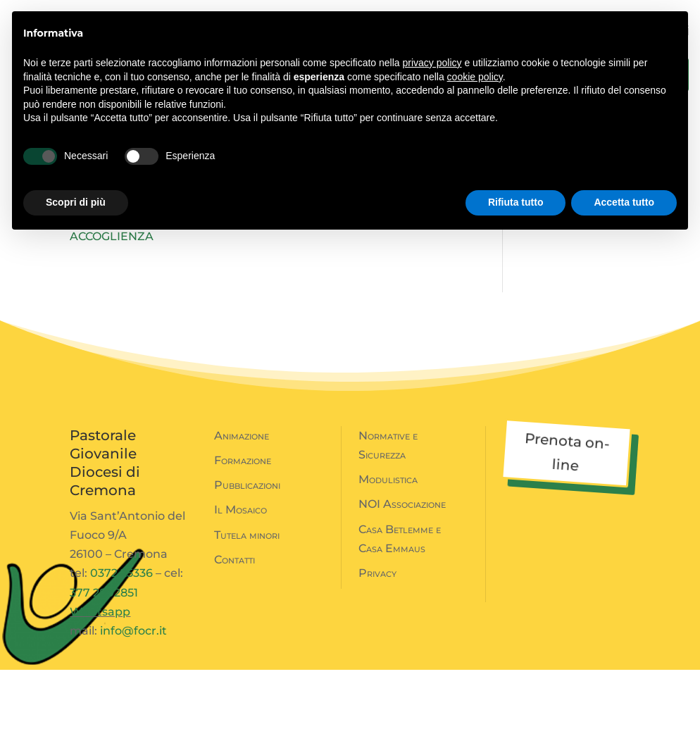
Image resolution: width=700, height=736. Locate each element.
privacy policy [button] (432, 63)
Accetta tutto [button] (624, 202)
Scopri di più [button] (76, 202)
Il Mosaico (240, 576)
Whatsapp (100, 678)
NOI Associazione (402, 570)
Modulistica (388, 545)
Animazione (242, 502)
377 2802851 (104, 659)
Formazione (243, 526)
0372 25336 (121, 639)
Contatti (235, 626)
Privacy (377, 639)
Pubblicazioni (247, 551)
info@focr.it (133, 697)
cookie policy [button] (475, 77)
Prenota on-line (567, 518)
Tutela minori (247, 601)
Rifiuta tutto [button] (516, 202)
